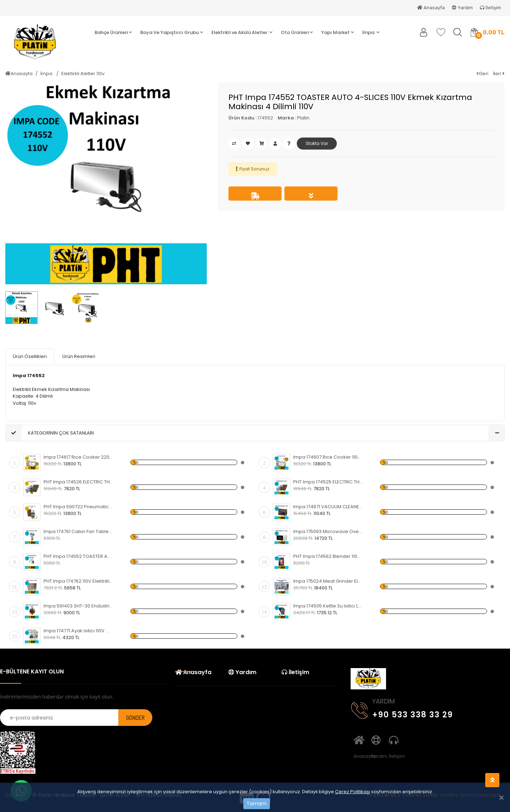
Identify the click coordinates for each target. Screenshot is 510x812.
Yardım (462, 8)
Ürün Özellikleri (30, 356)
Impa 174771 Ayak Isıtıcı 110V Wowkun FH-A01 (78, 630)
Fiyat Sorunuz (254, 169)
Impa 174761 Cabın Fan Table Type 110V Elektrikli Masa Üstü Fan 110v (78, 531)
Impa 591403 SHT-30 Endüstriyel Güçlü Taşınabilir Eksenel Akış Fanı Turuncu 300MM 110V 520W (78, 605)
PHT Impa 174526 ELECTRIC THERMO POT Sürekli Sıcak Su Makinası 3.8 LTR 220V (78, 481)
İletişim (491, 8)
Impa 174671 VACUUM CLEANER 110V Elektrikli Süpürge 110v (328, 506)
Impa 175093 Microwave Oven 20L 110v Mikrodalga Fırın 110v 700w (328, 531)
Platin (303, 118)
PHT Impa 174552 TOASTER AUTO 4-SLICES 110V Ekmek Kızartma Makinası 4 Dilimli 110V (78, 556)
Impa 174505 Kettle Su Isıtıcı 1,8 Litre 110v (328, 605)
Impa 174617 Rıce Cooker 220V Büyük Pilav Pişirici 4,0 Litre (78, 456)
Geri (482, 74)
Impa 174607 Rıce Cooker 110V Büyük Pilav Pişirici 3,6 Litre (328, 456)
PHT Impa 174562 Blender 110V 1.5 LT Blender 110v (328, 556)
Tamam (257, 803)
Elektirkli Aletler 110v (83, 74)
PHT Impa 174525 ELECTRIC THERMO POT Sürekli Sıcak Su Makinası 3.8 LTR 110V (328, 481)
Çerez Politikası (353, 792)
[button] (113, 33)
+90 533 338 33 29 (402, 713)
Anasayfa (431, 8)
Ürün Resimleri (79, 356)
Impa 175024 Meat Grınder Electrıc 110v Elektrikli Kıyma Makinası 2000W (328, 580)
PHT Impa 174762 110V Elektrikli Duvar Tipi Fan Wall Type (78, 580)
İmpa (47, 74)
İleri (499, 74)
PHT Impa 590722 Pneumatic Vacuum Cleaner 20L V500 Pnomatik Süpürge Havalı (78, 506)
